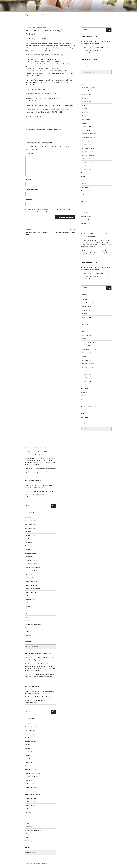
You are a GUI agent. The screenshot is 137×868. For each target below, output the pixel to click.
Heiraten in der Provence (88, 134)
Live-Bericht (84, 173)
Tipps (82, 194)
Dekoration (84, 123)
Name (28, 180)
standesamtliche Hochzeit (89, 191)
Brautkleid (84, 105)
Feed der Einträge (86, 216)
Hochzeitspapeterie (87, 169)
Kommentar (30, 154)
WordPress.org (85, 223)
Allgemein (84, 84)
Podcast (83, 184)
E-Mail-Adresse (32, 190)
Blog (27, 15)
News (30, 127)
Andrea (43, 28)
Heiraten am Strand (87, 130)
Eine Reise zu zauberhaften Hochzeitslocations (95, 47)
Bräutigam (84, 98)
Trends (83, 198)
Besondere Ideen (86, 91)
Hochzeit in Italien (86, 159)
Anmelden (84, 213)
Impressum (46, 15)
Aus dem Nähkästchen (88, 87)
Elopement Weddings (87, 127)
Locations (84, 177)
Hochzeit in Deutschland (88, 155)
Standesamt (84, 187)
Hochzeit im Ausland (87, 152)
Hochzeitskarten (86, 166)
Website (29, 200)
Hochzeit (32, 130)
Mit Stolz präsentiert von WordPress (36, 864)
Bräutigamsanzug (86, 102)
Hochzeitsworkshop (44, 130)
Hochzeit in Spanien (87, 162)
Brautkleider (84, 109)
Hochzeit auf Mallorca (87, 148)
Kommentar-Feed (86, 220)
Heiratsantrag (85, 141)
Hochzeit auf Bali (86, 144)
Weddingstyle (85, 202)
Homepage (35, 15)
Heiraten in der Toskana (88, 137)
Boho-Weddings (85, 94)
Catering (83, 116)
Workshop (57, 130)
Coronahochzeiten (86, 119)
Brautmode (84, 112)
